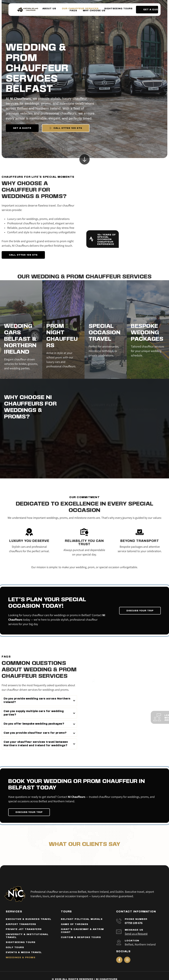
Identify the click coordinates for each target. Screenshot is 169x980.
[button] (39, 701)
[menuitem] (49, 9)
